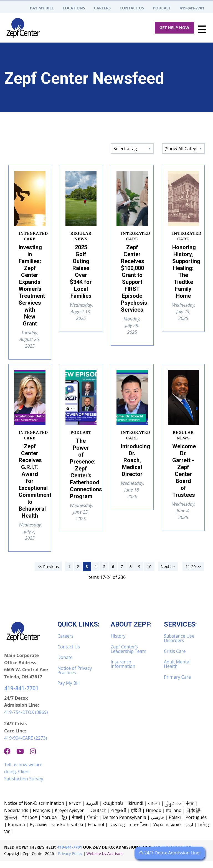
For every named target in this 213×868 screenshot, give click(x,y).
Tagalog (117, 831)
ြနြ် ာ (173, 810)
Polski (175, 824)
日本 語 (193, 817)
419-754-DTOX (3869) (26, 719)
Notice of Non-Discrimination (34, 810)
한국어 (11, 824)
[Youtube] (22, 758)
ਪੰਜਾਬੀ (92, 824)
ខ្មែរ (64, 824)
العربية (92, 810)
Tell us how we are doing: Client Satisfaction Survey (24, 779)
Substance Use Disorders (179, 645)
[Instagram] (35, 758)
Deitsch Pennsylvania (124, 824)
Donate (65, 664)
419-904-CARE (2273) (26, 745)
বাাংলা (154, 810)
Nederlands (16, 817)
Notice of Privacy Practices (75, 677)
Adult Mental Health (177, 671)
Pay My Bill (69, 690)
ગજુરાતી (119, 817)
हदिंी (136, 817)
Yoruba (49, 824)
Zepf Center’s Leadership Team (128, 656)
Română (16, 831)
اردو (189, 831)
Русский (38, 831)
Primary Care (177, 684)
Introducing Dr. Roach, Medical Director (135, 460)
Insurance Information (123, 671)
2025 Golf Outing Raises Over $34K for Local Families (81, 272)
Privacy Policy (70, 860)
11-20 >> (193, 573)
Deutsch (98, 817)
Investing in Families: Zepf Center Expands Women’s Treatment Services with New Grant (32, 285)
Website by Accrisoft (105, 860)
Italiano (174, 817)
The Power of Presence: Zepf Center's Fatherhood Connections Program (86, 469)
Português (196, 824)
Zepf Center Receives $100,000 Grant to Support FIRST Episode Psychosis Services (134, 278)
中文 (190, 810)
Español (96, 831)
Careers (65, 643)
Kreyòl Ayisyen (70, 817)
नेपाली (77, 824)
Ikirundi (135, 810)
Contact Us (69, 654)
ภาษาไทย (139, 831)
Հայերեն (113, 810)
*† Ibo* (30, 824)
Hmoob (154, 817)
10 (149, 573)
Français (42, 817)
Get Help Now (174, 28)
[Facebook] (9, 758)
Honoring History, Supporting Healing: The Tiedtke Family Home (186, 272)
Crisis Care (175, 658)
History (118, 643)
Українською (167, 831)
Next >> (168, 573)
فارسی (157, 824)
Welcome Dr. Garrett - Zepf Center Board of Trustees (184, 471)
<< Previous (48, 573)
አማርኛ (75, 810)
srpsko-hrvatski (67, 831)
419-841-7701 (21, 695)
